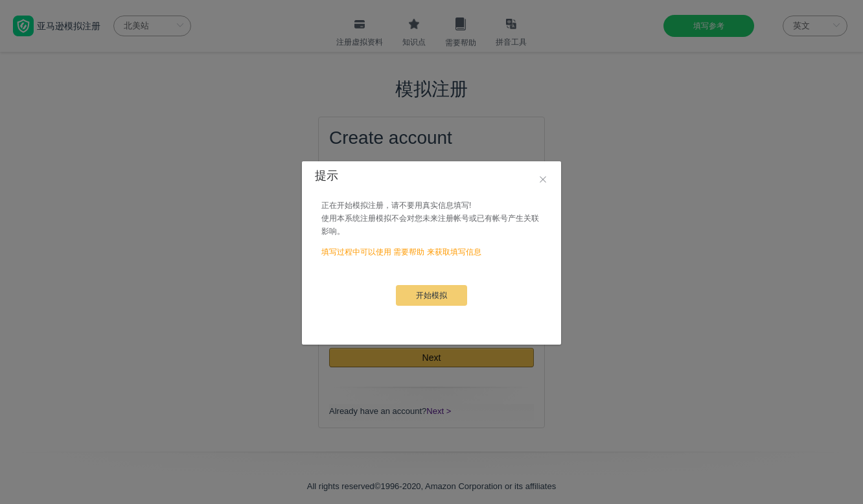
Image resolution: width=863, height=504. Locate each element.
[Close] (543, 180)
